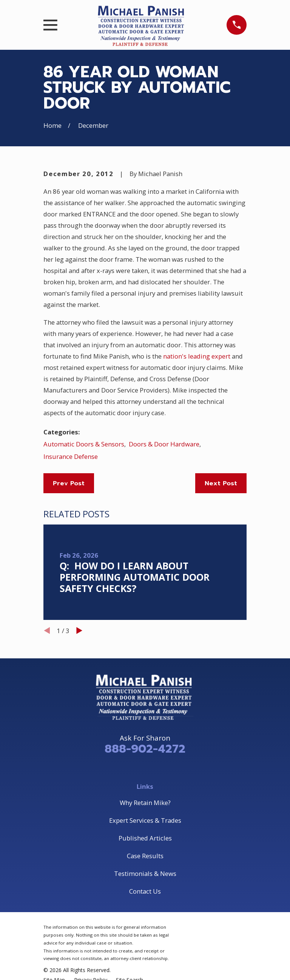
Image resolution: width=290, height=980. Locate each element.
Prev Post (69, 483)
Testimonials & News (145, 873)
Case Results (145, 856)
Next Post (221, 483)
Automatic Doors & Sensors (84, 444)
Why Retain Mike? (145, 803)
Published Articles (145, 838)
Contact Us (145, 891)
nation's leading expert (197, 356)
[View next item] (79, 630)
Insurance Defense (71, 456)
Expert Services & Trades (145, 820)
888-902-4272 (145, 749)
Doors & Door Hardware (164, 444)
